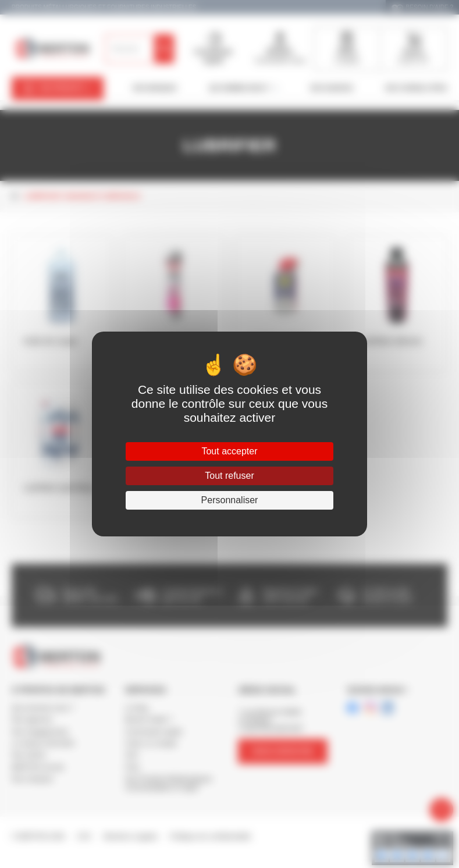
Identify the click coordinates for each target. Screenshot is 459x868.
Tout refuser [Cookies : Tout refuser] (229, 476)
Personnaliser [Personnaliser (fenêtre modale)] (230, 500)
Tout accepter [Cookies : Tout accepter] (229, 451)
